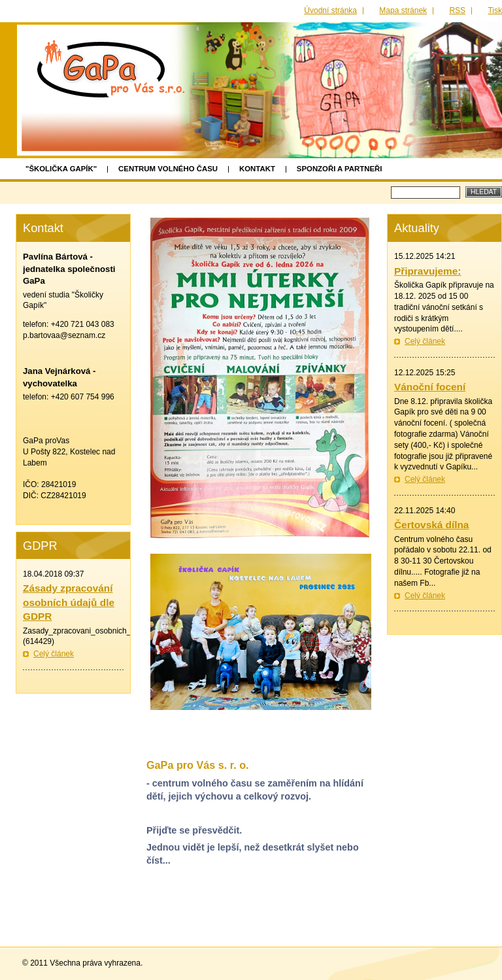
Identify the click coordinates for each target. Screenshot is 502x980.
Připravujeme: (427, 271)
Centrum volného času (168, 169)
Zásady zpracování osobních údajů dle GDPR (69, 602)
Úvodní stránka (330, 10)
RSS (457, 10)
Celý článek (425, 341)
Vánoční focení (430, 387)
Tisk (495, 10)
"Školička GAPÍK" (61, 169)
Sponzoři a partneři (340, 169)
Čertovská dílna (431, 525)
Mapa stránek (403, 10)
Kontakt (257, 169)
